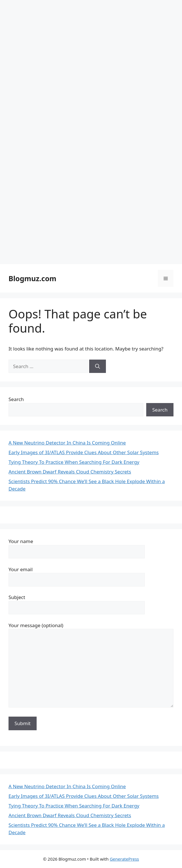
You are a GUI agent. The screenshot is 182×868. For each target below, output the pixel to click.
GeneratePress (124, 859)
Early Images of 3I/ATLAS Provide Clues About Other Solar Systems (84, 452)
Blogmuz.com (32, 278)
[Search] (98, 366)
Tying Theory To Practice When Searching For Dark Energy (74, 462)
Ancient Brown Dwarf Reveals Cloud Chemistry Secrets (70, 472)
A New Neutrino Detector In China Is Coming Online (67, 443)
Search (16, 399)
